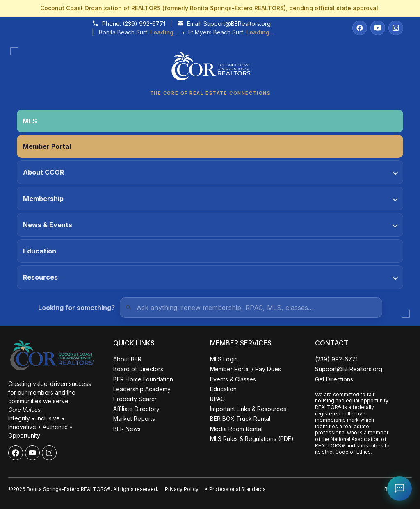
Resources (210, 277)
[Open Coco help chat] (399, 488)
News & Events (210, 225)
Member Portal (47, 146)
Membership (210, 199)
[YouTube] (378, 28)
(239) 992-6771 (144, 24)
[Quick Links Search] (251, 308)
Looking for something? (76, 308)
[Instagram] (396, 28)
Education (40, 251)
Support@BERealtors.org (237, 24)
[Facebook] (360, 28)
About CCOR (210, 172)
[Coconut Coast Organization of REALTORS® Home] (210, 69)
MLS (30, 121)
